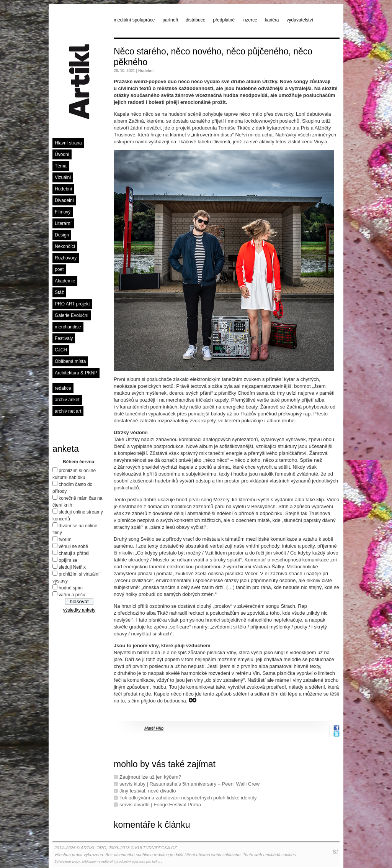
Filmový (63, 212)
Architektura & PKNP (76, 373)
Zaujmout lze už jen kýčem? (150, 777)
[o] (335, 851)
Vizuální (63, 177)
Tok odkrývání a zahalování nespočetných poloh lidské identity (188, 798)
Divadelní (64, 200)
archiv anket (67, 400)
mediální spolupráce (134, 20)
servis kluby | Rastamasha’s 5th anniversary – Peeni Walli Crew (189, 784)
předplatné (224, 20)
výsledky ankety (79, 610)
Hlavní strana (68, 143)
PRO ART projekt (72, 304)
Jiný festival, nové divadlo (148, 791)
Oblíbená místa (70, 361)
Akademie (65, 281)
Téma (61, 166)
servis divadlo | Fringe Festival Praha (160, 805)
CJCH (61, 350)
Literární (63, 223)
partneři (170, 20)
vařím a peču (72, 595)
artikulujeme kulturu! (97, 861)
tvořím (65, 540)
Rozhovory (66, 258)
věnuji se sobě (73, 546)
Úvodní (62, 154)
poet (59, 269)
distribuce (195, 20)
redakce (63, 388)
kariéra (272, 20)
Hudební (63, 189)
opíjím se (68, 560)
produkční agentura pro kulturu (139, 861)
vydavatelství (300, 20)
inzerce (250, 20)
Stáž (59, 292)
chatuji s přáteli (74, 553)
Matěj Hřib (154, 728)
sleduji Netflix (72, 567)
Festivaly (64, 338)
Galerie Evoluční (72, 315)
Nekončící (65, 246)
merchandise (68, 327)
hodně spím (71, 588)
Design (62, 235)
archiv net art (68, 411)
